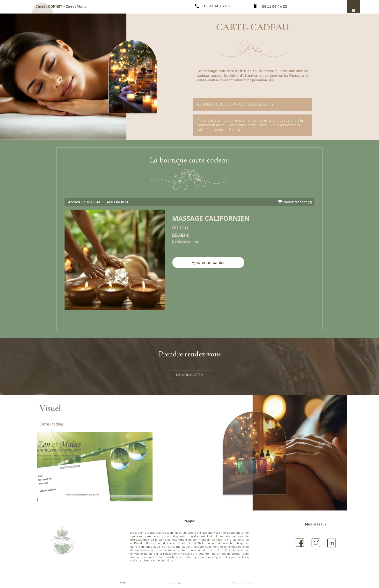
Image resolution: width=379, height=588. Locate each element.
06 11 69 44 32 (274, 7)
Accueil (74, 202)
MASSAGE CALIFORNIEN (107, 202)
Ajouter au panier (208, 262)
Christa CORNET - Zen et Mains (61, 7)
